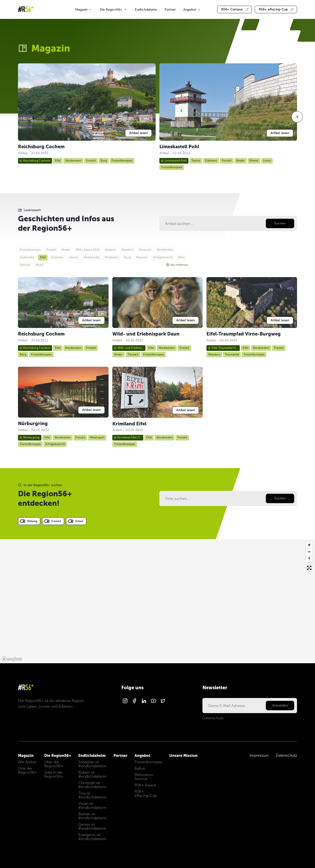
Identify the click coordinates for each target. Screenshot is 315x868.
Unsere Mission (183, 755)
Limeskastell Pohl (174, 161)
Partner (170, 10)
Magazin (84, 9)
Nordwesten (73, 161)
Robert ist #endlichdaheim (92, 774)
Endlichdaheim (146, 10)
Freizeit (91, 161)
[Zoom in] (309, 545)
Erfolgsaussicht (55, 444)
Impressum (259, 755)
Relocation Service (144, 777)
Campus (235, 9)
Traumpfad (232, 354)
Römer (254, 161)
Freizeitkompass (122, 161)
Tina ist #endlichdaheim (92, 795)
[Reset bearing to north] (309, 559)
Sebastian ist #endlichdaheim (92, 764)
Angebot (192, 9)
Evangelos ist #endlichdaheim (92, 837)
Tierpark (133, 354)
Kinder (241, 161)
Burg (104, 161)
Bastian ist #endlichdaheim (92, 816)
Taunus (196, 161)
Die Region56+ (114, 9)
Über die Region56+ (54, 764)
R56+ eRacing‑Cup (146, 794)
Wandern (214, 354)
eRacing (276, 9)
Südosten (211, 161)
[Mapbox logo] (12, 659)
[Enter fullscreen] (309, 568)
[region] (157, 601)
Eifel (58, 161)
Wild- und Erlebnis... (129, 348)
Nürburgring (29, 437)
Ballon (140, 768)
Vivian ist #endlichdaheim (92, 806)
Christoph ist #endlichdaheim (92, 785)
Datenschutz (213, 718)
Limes (267, 161)
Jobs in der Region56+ (54, 774)
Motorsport (97, 437)
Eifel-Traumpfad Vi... (223, 348)
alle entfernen (177, 265)
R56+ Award (145, 785)
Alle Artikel (27, 762)
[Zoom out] (309, 552)
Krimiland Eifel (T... (128, 437)
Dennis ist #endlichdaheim (92, 826)
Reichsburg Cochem (35, 161)
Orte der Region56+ (28, 770)
